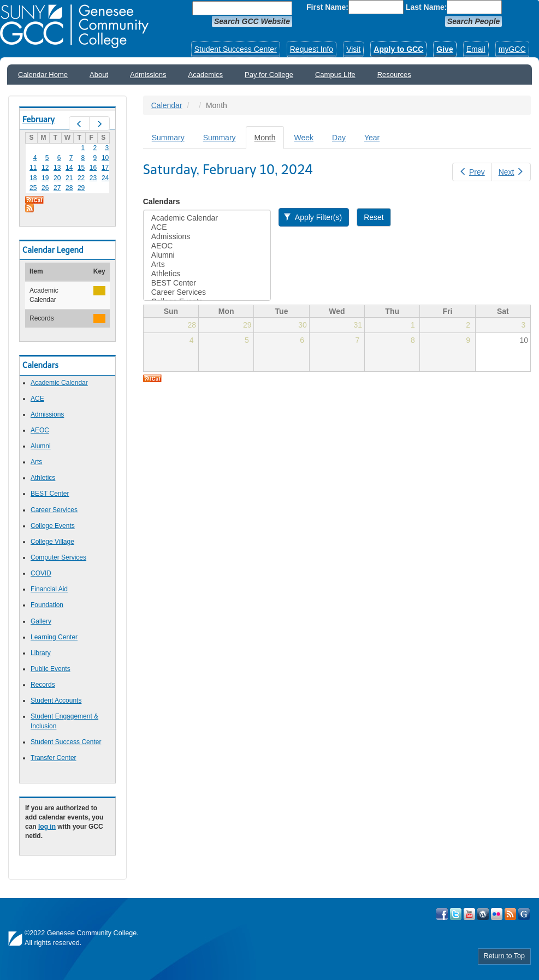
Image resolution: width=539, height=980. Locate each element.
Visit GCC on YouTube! (469, 914)
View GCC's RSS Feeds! (510, 914)
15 (81, 168)
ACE (37, 399)
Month (269, 141)
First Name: (327, 7)
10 (105, 158)
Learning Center (54, 637)
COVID (41, 573)
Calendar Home (43, 75)
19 (45, 178)
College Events (53, 526)
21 (69, 178)
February (38, 120)
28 (69, 188)
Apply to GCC (398, 49)
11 (33, 168)
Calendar (167, 105)
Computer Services (58, 557)
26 (45, 188)
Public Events (51, 669)
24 (105, 178)
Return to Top (504, 956)
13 (57, 168)
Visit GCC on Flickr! (497, 914)
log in (47, 827)
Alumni (41, 446)
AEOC (40, 430)
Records (43, 685)
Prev (472, 172)
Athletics (43, 478)
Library (41, 653)
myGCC (512, 49)
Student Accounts (56, 700)
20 (57, 178)
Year (372, 138)
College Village (52, 542)
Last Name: (426, 7)
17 (105, 168)
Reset (374, 217)
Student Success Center (236, 49)
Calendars (162, 201)
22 (81, 178)
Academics (206, 75)
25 (33, 188)
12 (45, 168)
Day (339, 138)
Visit (353, 49)
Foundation (47, 605)
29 (81, 188)
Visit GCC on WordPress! (483, 914)
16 (93, 168)
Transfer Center (54, 758)
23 (93, 178)
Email (476, 49)
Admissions (148, 75)
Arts (36, 462)
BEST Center (50, 494)
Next (511, 172)
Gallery (41, 621)
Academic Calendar (59, 383)
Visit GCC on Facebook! (442, 914)
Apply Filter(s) (313, 217)
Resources (394, 75)
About (99, 75)
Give (445, 49)
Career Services (54, 510)
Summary (168, 138)
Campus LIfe (335, 75)
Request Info (312, 49)
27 (57, 188)
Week (304, 138)
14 (69, 168)
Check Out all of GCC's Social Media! (524, 914)
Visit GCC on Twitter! (456, 914)
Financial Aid (49, 589)
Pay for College (269, 75)
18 (33, 178)
